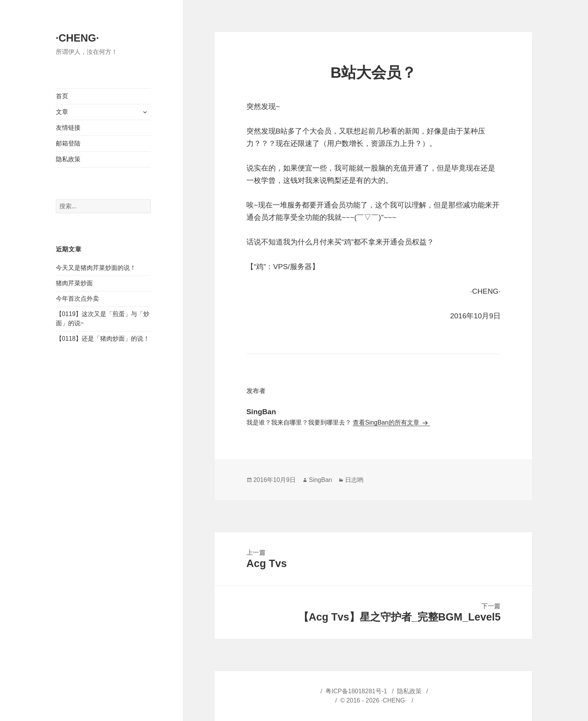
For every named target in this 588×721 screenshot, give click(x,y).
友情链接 (68, 128)
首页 (62, 96)
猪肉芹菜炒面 (74, 283)
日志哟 (354, 480)
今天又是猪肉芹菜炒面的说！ (96, 268)
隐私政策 (68, 159)
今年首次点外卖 (77, 299)
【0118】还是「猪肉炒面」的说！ (103, 339)
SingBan (321, 480)
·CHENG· (78, 38)
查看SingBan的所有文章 (387, 422)
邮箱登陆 (68, 143)
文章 (62, 112)
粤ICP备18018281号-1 (356, 691)
